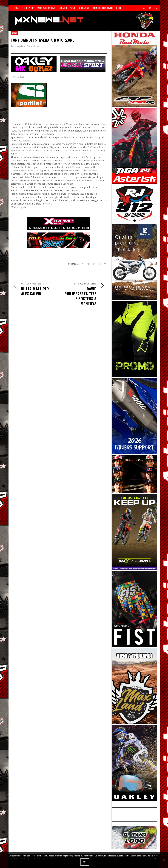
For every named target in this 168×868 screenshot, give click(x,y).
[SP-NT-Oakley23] (34, 64)
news (15, 33)
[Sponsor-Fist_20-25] (135, 609)
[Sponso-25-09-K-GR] (135, 262)
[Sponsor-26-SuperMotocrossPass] (135, 532)
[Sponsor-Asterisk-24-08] (135, 146)
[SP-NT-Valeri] (83, 64)
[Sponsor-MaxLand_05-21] (135, 686)
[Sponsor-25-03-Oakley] (135, 763)
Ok (85, 862)
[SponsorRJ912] (135, 204)
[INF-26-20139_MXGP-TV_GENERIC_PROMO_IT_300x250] (135, 474)
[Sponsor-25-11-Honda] (135, 69)
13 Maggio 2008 (17, 77)
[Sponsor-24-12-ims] (135, 339)
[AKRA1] (135, 416)
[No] (164, 860)
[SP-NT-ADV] (135, 837)
